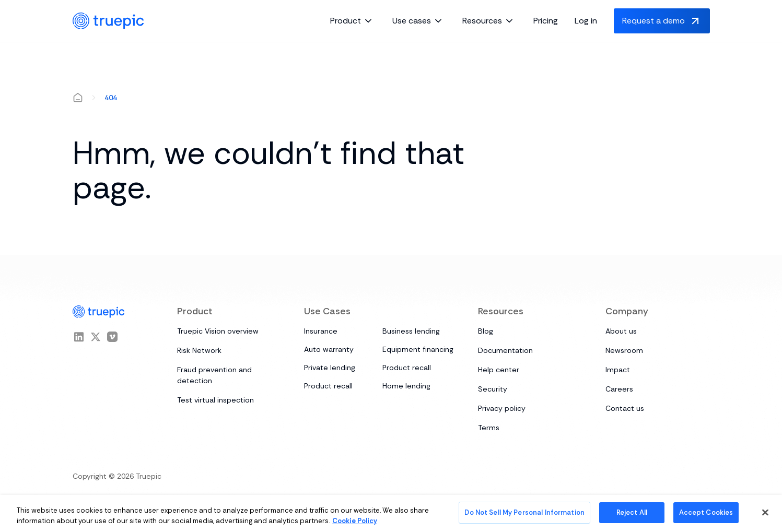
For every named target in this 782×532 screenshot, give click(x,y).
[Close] (765, 512)
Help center (499, 370)
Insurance (321, 331)
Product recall (407, 368)
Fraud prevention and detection (214, 375)
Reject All (632, 512)
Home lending (406, 386)
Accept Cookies (706, 512)
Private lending (330, 368)
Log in (586, 21)
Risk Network (199, 350)
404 (111, 98)
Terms (489, 428)
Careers (619, 389)
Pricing (546, 21)
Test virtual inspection (215, 400)
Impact (618, 370)
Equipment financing (418, 349)
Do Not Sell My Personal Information (524, 512)
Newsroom (624, 350)
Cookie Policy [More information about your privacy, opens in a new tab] (355, 521)
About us (621, 331)
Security (493, 389)
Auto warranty (329, 349)
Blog (486, 331)
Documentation (505, 350)
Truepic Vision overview (218, 331)
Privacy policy (502, 408)
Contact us (625, 408)
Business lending (411, 331)
